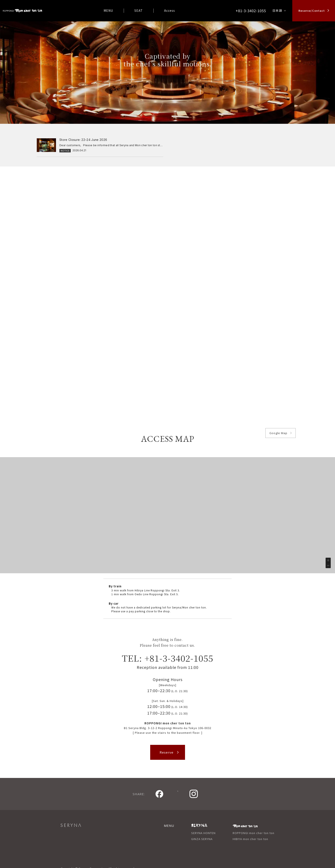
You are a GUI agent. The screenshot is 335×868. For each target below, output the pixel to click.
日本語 (277, 10)
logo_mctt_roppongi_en (22, 11)
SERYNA (81, 818)
